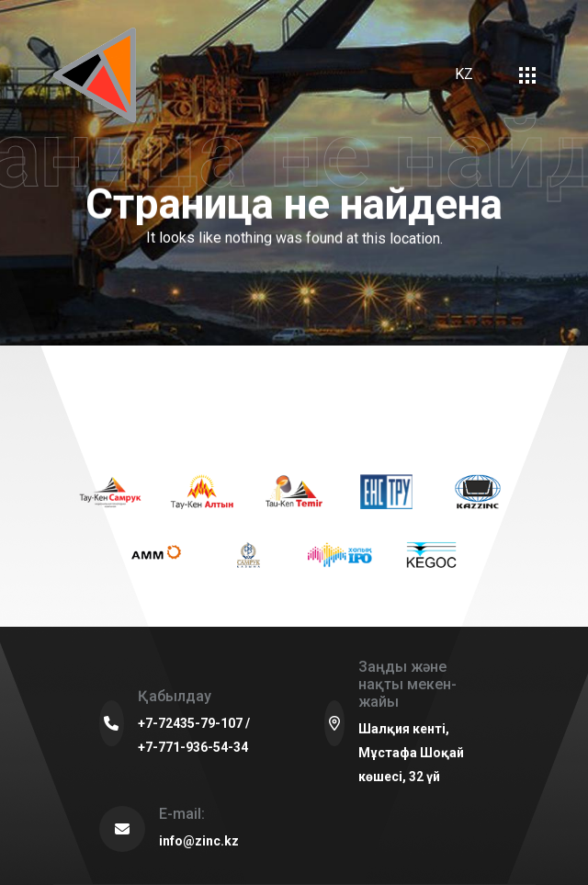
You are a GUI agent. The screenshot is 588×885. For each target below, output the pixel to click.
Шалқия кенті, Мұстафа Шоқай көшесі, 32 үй (411, 753)
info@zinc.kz (199, 841)
